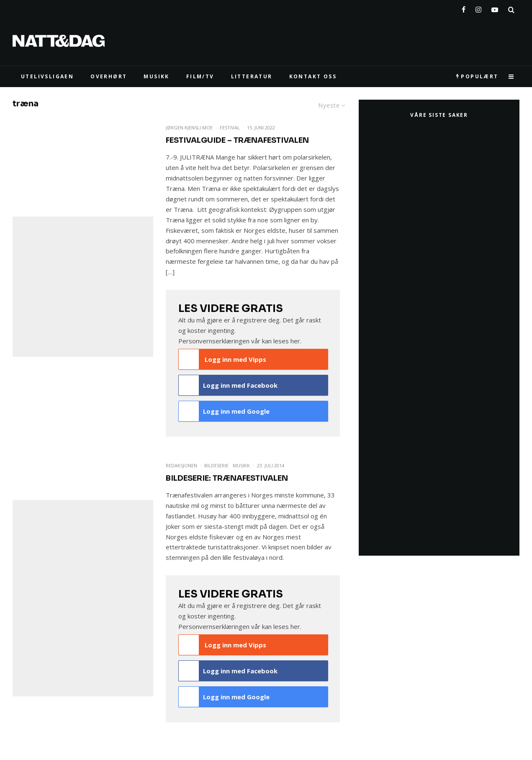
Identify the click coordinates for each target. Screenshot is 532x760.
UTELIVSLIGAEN (47, 76)
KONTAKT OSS (313, 76)
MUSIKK (156, 76)
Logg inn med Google (224, 411)
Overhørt (109, 76)
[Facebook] (464, 8)
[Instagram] (478, 8)
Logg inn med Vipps (223, 359)
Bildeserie (216, 465)
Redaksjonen (181, 465)
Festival (230, 128)
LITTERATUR (252, 76)
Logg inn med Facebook (228, 385)
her (295, 341)
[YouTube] (495, 8)
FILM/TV (200, 76)
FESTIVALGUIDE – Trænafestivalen (237, 140)
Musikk (241, 465)
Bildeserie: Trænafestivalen (227, 478)
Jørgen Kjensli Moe (189, 128)
